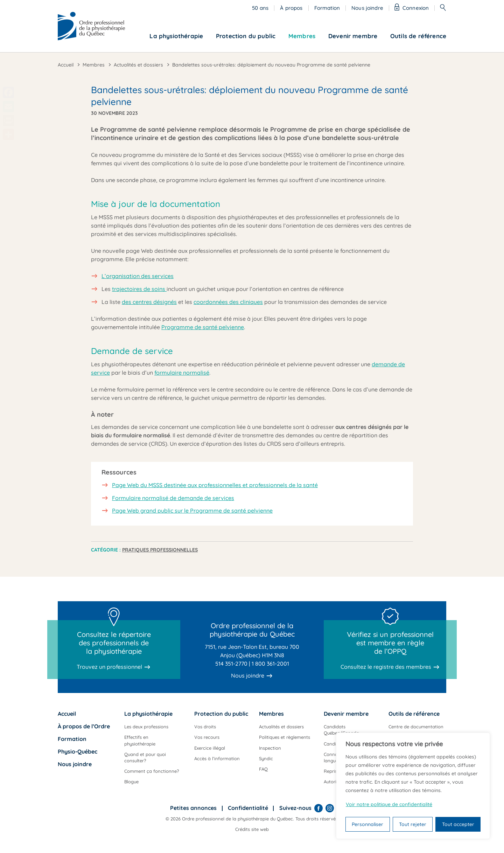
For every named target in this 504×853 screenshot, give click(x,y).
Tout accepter (458, 824)
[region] (413, 786)
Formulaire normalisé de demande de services (173, 498)
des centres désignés (149, 302)
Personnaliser (367, 824)
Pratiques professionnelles (160, 550)
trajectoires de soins (139, 289)
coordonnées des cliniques (228, 302)
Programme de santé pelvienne (203, 327)
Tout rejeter (413, 824)
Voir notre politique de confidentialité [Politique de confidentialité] (389, 804)
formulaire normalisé (182, 373)
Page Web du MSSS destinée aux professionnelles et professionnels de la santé (215, 485)
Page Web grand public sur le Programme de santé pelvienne (192, 511)
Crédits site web (252, 829)
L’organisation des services (138, 276)
